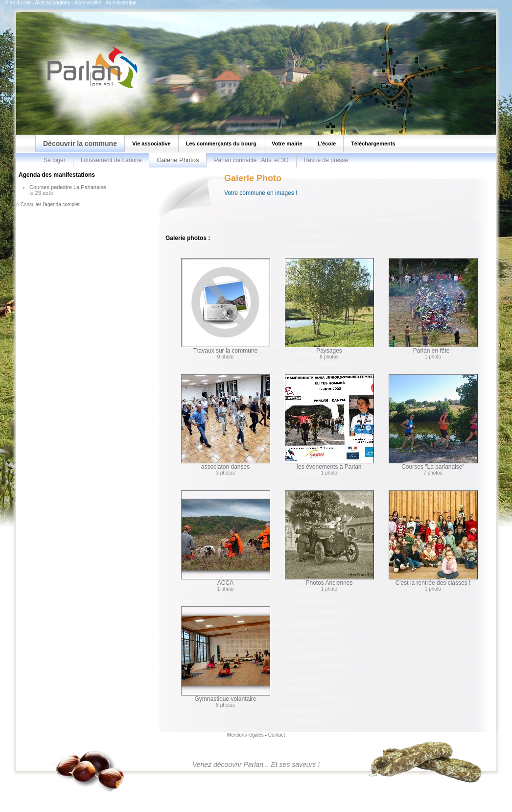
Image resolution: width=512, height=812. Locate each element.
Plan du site (18, 3)
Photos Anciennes (329, 538)
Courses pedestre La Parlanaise (68, 187)
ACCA (226, 538)
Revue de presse (326, 160)
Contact (277, 735)
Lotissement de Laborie (111, 160)
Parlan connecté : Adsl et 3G (251, 160)
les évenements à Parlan (329, 422)
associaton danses (226, 422)
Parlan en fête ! (433, 306)
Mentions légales (245, 735)
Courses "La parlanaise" (433, 422)
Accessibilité (88, 3)
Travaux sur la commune (226, 306)
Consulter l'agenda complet (50, 204)
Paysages (329, 306)
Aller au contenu (52, 3)
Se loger (55, 160)
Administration (121, 3)
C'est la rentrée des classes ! (433, 538)
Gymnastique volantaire (226, 654)
